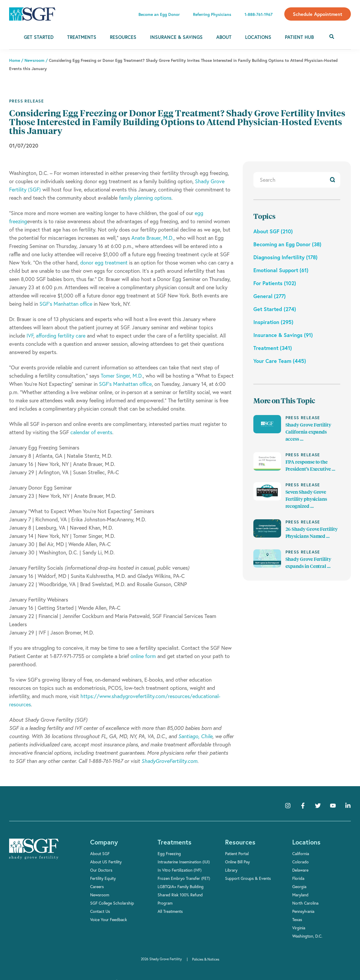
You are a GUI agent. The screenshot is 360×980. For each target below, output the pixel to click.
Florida (298, 878)
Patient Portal (237, 853)
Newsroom (100, 895)
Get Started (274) (275, 309)
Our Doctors (101, 870)
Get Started (39, 37)
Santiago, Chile (195, 736)
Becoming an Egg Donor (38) (287, 244)
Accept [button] (228, 971)
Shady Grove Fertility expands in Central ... (308, 563)
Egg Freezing (169, 853)
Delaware (300, 870)
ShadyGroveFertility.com (169, 761)
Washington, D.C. (307, 936)
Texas (297, 919)
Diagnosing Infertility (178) (285, 257)
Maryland (300, 895)
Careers (97, 886)
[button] (355, 967)
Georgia (299, 886)
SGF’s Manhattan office (66, 304)
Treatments (82, 37)
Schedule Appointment (318, 14)
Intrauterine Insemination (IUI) (184, 862)
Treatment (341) (273, 348)
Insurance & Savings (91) (283, 335)
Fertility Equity (103, 878)
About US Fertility (106, 862)
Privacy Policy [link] (199, 971)
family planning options (145, 198)
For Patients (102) (275, 283)
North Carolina (305, 903)
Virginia (299, 928)
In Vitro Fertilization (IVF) (180, 870)
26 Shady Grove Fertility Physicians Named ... (312, 533)
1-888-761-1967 (259, 14)
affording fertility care (61, 336)
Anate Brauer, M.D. (152, 238)
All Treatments (170, 911)
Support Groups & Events (248, 878)
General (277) (270, 296)
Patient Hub (299, 37)
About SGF (100, 853)
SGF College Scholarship (112, 903)
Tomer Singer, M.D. (122, 376)
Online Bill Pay (237, 862)
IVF (30, 336)
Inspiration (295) (273, 322)
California (301, 853)
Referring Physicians (212, 14)
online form (143, 656)
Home (15, 60)
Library (231, 870)
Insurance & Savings (176, 37)
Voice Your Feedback (109, 919)
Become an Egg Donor (159, 14)
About (224, 37)
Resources (123, 37)
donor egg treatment (104, 262)
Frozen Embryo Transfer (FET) (184, 878)
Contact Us (100, 911)
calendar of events (91, 432)
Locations (258, 37)
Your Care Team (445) (280, 361)
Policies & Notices (206, 959)
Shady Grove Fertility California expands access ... (308, 432)
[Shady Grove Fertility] (34, 849)
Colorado (300, 862)
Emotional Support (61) (281, 270)
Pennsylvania (303, 911)
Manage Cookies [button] (266, 971)
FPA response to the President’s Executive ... (310, 466)
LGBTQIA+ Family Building (181, 886)
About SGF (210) (273, 231)
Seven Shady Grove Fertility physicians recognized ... (306, 499)
